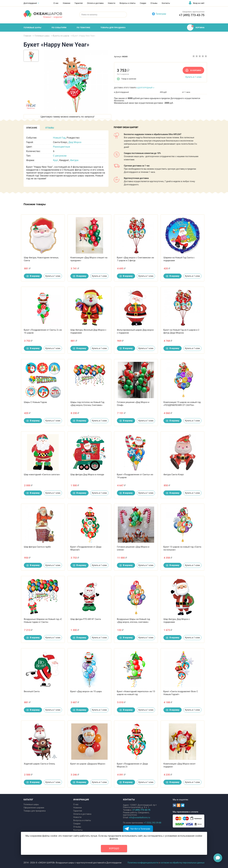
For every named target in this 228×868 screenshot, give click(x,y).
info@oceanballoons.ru (140, 817)
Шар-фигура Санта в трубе (37, 547)
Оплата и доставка (95, 3)
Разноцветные (62, 147)
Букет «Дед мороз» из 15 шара (86, 691)
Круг (56, 160)
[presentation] (32, 128)
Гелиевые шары (31, 804)
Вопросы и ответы (127, 3)
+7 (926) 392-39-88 (153, 823)
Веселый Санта (32, 691)
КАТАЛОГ (28, 800)
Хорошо (114, 848)
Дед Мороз (75, 142)
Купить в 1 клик (193, 77)
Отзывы (154, 3)
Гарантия (79, 3)
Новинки (67, 3)
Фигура (74, 160)
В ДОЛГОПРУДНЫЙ (144, 88)
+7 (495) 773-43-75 (192, 15)
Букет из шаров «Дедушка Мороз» (88, 764)
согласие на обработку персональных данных (182, 863)
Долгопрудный (30, 3)
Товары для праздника (35, 811)
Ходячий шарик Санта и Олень (39, 764)
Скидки (143, 3)
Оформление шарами (34, 808)
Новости (112, 3)
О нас (56, 3)
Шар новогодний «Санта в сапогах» (42, 475)
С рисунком (60, 156)
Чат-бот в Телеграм (140, 829)
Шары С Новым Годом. (36, 402)
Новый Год (59, 138)
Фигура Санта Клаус (174, 475)
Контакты (166, 3)
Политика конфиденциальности (143, 863)
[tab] (32, 128)
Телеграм (161, 14)
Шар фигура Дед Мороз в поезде (87, 475)
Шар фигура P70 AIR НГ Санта (86, 619)
